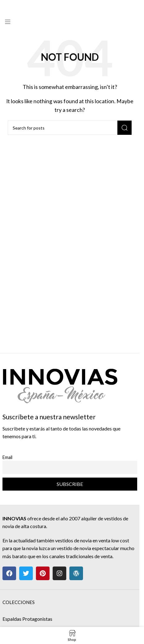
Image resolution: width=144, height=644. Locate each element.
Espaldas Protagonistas (27, 619)
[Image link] (60, 382)
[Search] (70, 128)
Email (7, 457)
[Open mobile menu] (8, 22)
